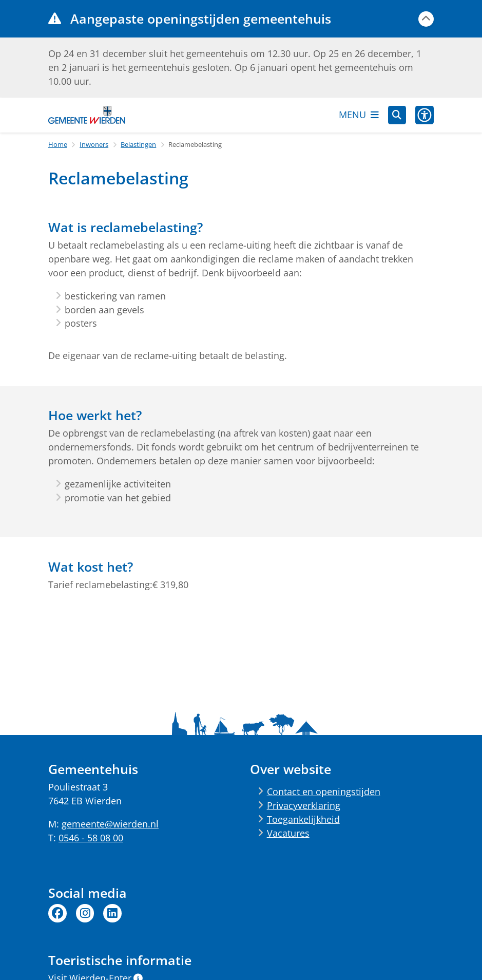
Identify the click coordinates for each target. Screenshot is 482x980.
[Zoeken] (397, 115)
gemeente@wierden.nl (110, 824)
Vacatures (288, 833)
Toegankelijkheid (303, 819)
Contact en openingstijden (324, 791)
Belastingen (138, 144)
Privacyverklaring (304, 805)
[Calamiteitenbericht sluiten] (426, 19)
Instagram (85, 913)
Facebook (57, 913)
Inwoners (94, 144)
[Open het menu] (359, 115)
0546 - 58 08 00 (91, 838)
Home (58, 144)
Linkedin (112, 913)
